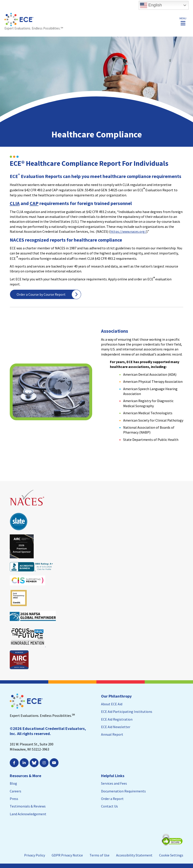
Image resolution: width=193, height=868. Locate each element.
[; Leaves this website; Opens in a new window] (45, 763)
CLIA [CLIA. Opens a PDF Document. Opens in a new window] (15, 203)
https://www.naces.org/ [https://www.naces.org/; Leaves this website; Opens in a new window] (128, 231)
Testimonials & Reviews (28, 806)
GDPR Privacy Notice (67, 855)
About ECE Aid (112, 704)
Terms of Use (99, 855)
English (151, 5)
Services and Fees (114, 783)
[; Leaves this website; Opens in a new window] (55, 763)
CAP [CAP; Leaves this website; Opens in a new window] (34, 203)
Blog (13, 783)
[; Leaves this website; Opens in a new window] (15, 763)
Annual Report (112, 734)
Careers (16, 791)
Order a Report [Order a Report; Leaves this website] (112, 799)
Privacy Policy (35, 855)
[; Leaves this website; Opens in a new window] (25, 763)
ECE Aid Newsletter (116, 727)
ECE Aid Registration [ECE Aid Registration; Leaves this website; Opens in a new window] (117, 719)
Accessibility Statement (134, 855)
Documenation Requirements (123, 791)
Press (14, 799)
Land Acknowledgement (28, 814)
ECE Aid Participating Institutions (127, 712)
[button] (183, 21)
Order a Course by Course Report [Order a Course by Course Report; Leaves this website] (41, 294)
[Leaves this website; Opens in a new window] (27, 508)
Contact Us (109, 806)
